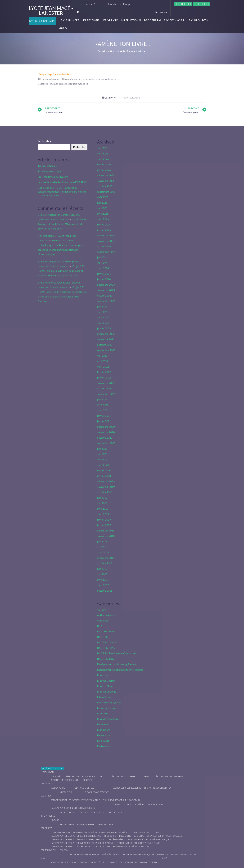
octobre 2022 (105, 345)
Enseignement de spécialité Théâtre (131, 847)
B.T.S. (205, 20)
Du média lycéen (191, 112)
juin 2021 (102, 399)
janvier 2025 (104, 230)
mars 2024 (103, 268)
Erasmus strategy (107, 691)
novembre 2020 (106, 432)
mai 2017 (102, 574)
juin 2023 (102, 306)
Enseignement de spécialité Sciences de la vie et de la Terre (80, 847)
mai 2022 (102, 356)
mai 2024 (102, 263)
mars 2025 (103, 219)
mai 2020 (102, 454)
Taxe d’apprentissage (127, 4)
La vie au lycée (69, 20)
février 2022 (104, 372)
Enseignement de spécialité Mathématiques (149, 839)
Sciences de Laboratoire (93, 812)
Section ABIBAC (58, 788)
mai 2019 (102, 503)
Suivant (194, 108)
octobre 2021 (105, 388)
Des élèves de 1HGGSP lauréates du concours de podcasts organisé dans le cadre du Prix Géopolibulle (62, 191)
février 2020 (104, 470)
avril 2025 (103, 214)
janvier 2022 (104, 377)
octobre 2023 (105, 295)
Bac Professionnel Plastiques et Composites (145, 854)
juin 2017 (102, 569)
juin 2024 (102, 257)
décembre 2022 (106, 334)
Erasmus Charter (106, 681)
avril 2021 (103, 405)
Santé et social (116, 812)
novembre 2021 (106, 383)
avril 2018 (103, 547)
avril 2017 (103, 580)
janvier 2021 (104, 421)
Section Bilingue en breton (158, 788)
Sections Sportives (85, 788)
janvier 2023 (104, 328)
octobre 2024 (105, 246)
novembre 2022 (106, 339)
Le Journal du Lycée (108, 708)
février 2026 (104, 164)
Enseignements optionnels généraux (117, 664)
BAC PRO (194, 20)
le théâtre (102, 713)
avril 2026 (103, 153)
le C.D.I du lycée (106, 776)
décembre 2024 (106, 235)
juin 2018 (102, 541)
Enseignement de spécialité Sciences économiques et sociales (151, 836)
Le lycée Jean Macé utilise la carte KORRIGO (62, 182)
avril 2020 (103, 459)
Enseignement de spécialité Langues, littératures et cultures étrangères (88, 839)
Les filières (103, 724)
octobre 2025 (105, 186)
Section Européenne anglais (127, 788)
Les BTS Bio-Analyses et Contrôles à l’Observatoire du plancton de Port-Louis (62, 224)
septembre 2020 (106, 443)
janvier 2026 (104, 170)
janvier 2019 (104, 525)
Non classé (103, 741)
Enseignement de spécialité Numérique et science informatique (82, 843)
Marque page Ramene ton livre (54, 74)
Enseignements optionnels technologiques (120, 670)
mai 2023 (102, 312)
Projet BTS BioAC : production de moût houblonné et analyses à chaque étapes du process (61, 271)
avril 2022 (103, 361)
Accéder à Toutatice (42, 21)
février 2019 (104, 519)
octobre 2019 (105, 492)
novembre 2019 (106, 487)
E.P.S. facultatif (155, 804)
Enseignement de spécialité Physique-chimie (138, 843)
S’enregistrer (201, 4)
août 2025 (103, 197)
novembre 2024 (106, 241)
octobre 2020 (105, 438)
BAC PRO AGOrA (107, 642)
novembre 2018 (106, 536)
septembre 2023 (106, 301)
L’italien (116, 804)
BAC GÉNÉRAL (153, 20)
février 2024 (104, 274)
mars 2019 (103, 514)
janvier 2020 (104, 476)
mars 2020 (103, 465)
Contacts (88, 780)
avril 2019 (103, 509)
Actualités (103, 620)
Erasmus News (105, 686)
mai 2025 (102, 208)
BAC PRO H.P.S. (106, 648)
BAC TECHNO (106, 659)
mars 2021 (103, 410)
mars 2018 (103, 552)
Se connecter (183, 4)
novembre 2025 (106, 181)
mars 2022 (103, 367)
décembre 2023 (106, 285)
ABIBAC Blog (66, 792)
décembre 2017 (106, 558)
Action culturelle (131, 97)
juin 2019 (102, 498)
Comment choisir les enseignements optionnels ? (75, 800)
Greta (63, 28)
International (131, 20)
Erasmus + (103, 675)
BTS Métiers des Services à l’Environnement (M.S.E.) (75, 862)
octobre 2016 (105, 591)
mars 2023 (103, 323)
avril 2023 (103, 317)
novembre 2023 (106, 290)
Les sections (90, 20)
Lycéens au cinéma (54, 112)
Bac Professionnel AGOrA (184, 854)
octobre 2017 (105, 563)
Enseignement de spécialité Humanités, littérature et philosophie (83, 836)
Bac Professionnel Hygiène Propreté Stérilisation (95, 854)
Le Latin (127, 804)
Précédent (52, 108)
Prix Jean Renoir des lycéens (53, 177)
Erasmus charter (86, 825)
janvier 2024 (104, 279)
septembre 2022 (106, 350)
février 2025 (104, 224)
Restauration (104, 746)
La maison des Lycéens (109, 702)
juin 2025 (102, 203)
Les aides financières (108, 719)
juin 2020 (102, 448)
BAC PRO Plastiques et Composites (117, 653)
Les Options (110, 20)
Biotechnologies (69, 812)
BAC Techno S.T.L (175, 20)
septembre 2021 (106, 394)
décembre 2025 (106, 175)
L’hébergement (72, 776)
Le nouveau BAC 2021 (60, 832)
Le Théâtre (139, 804)
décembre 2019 (106, 481)
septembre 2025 (106, 192)
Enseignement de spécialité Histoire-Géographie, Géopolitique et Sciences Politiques (116, 832)
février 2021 (104, 416)
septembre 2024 (106, 252)
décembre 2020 (106, 427)
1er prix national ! (93, 4)
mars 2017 (103, 585)
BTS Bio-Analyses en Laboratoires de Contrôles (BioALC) (131, 862)
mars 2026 (103, 159)
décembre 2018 (106, 530)
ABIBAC (102, 609)
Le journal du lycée (148, 776)
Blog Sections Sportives (97, 792)
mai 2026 (102, 148)
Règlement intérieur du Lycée (65, 780)
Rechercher (44, 141)
